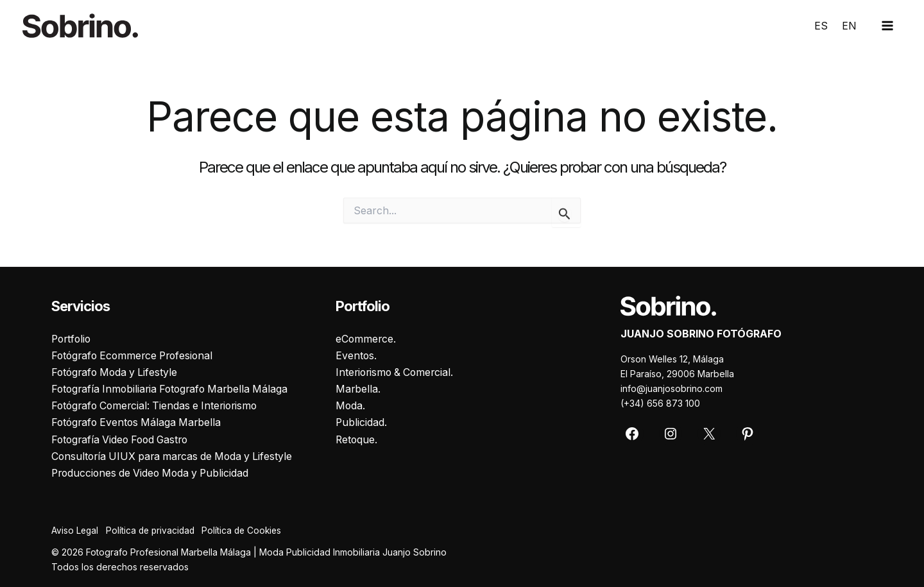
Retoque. (357, 439)
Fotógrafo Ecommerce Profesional (136, 355)
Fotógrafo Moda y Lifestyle (117, 371)
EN (849, 26)
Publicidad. (362, 422)
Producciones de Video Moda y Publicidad (154, 473)
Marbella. (358, 388)
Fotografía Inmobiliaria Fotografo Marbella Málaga (174, 388)
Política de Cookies (250, 531)
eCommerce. (366, 337)
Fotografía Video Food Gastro (123, 439)
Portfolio (73, 337)
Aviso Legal (75, 531)
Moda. (351, 405)
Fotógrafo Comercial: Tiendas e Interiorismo (158, 405)
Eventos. (356, 355)
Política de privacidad (154, 531)
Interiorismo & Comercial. (397, 371)
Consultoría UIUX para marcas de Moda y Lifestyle (176, 456)
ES (821, 26)
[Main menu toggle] (887, 26)
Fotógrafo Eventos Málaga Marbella (139, 422)
